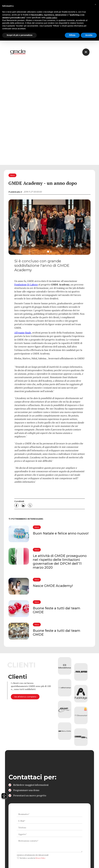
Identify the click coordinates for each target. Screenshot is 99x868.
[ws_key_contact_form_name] (49, 814)
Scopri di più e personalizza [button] (19, 35)
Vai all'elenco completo (24, 697)
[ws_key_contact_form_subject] (49, 834)
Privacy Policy (40, 858)
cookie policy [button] (52, 18)
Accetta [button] (89, 35)
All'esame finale (23, 333)
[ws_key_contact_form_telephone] (49, 828)
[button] (95, 4)
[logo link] (18, 52)
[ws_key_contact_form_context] (49, 845)
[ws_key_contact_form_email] (49, 821)
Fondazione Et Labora (26, 285)
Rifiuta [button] (72, 35)
